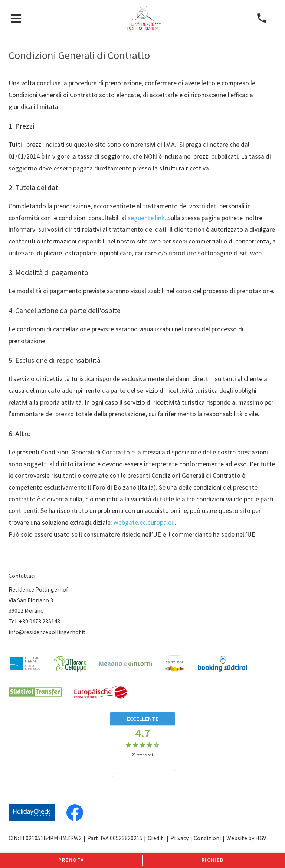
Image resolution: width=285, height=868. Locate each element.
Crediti (156, 838)
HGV (261, 838)
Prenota (71, 860)
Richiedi (214, 860)
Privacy (179, 838)
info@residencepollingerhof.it (47, 632)
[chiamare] (262, 18)
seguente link (146, 218)
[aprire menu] (16, 18)
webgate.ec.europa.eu (144, 523)
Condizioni (207, 838)
